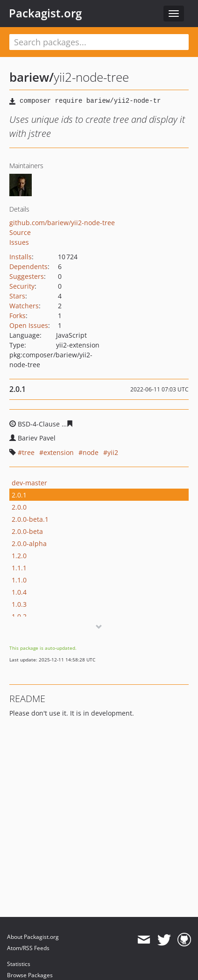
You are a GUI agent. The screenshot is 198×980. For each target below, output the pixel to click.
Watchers (24, 306)
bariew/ (32, 77)
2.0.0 (19, 507)
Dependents (28, 266)
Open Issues (29, 325)
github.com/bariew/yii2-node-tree (62, 223)
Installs (21, 257)
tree (28, 452)
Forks (18, 316)
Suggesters (27, 276)
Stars (17, 296)
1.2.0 (19, 556)
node (91, 452)
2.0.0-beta (27, 531)
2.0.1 (19, 495)
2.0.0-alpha (29, 543)
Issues (19, 242)
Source (20, 232)
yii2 (113, 452)
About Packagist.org (33, 937)
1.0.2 (19, 616)
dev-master (29, 483)
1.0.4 (19, 592)
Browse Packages (30, 975)
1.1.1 (19, 568)
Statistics (19, 964)
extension (59, 452)
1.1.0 (19, 580)
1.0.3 (19, 604)
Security (22, 286)
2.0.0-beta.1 (30, 519)
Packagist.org (45, 13)
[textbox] (99, 42)
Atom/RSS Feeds (28, 948)
